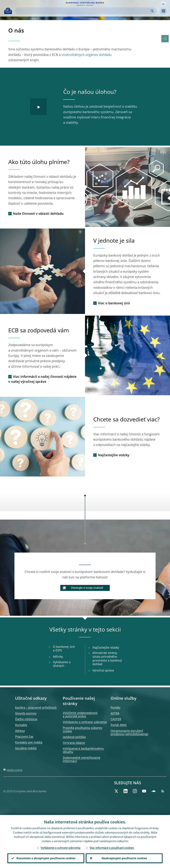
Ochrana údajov (74, 743)
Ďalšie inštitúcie (26, 719)
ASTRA (115, 713)
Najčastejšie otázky (114, 455)
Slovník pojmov (26, 713)
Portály (115, 707)
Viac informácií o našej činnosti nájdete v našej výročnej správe (42, 379)
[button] (163, 4)
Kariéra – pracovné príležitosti (36, 707)
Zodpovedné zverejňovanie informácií (82, 759)
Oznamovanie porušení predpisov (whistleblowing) (129, 732)
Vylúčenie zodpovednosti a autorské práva (80, 714)
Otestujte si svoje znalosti (87, 588)
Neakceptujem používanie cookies (124, 858)
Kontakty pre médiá (29, 742)
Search (152, 11)
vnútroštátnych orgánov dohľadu (86, 55)
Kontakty (21, 725)
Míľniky (58, 657)
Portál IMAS (119, 725)
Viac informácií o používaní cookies (112, 848)
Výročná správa (103, 670)
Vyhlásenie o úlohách (62, 664)
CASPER (116, 719)
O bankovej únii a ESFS (64, 649)
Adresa (20, 731)
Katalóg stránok (14, 770)
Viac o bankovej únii (114, 303)
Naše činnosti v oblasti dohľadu (38, 214)
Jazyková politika (74, 737)
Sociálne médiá (26, 748)
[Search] (83, 11)
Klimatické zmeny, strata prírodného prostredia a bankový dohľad (107, 658)
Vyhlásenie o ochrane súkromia (85, 722)
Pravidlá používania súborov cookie (83, 729)
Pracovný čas (24, 736)
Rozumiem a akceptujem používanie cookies (46, 858)
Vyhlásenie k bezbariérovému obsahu (83, 750)
